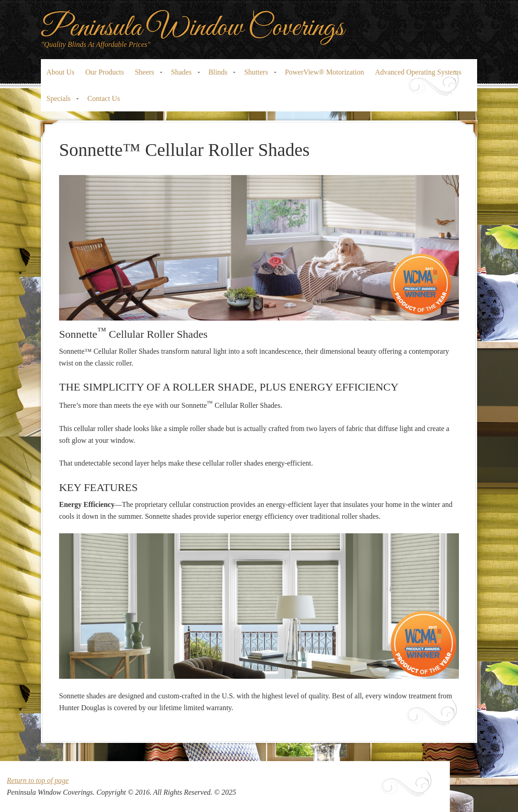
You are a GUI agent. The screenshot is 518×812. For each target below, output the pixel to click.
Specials (60, 101)
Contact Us (104, 98)
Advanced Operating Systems (418, 72)
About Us (60, 72)
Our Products (105, 72)
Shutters (257, 75)
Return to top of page (38, 780)
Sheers (146, 75)
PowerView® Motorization (324, 72)
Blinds (219, 75)
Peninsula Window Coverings (192, 28)
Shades (182, 75)
